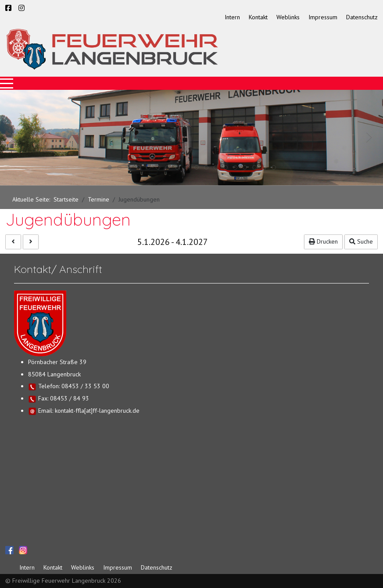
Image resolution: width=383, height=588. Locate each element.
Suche (361, 241)
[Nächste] (31, 242)
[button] (14, 138)
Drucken (323, 241)
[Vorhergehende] (13, 242)
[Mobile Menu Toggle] (7, 83)
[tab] (110, 167)
